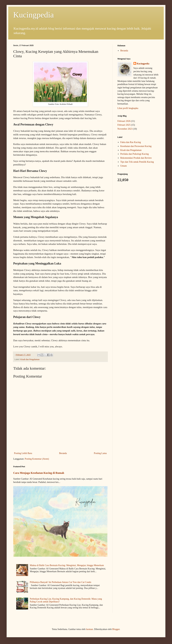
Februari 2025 (124, 125)
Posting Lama (100, 453)
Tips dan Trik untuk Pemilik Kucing (137, 162)
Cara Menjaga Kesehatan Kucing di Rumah (39, 473)
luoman (89, 629)
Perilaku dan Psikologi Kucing (135, 154)
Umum (124, 166)
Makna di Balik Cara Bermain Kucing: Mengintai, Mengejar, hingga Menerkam (67, 565)
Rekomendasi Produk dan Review (136, 158)
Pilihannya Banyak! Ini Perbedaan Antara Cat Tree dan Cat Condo (60, 582)
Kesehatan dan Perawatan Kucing (136, 146)
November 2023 (125, 129)
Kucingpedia (33, 15)
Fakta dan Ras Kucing (131, 142)
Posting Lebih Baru (23, 453)
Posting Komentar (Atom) (37, 459)
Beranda (63, 453)
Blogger (116, 629)
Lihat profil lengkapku (128, 108)
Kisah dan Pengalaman (30, 359)
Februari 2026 (124, 121)
